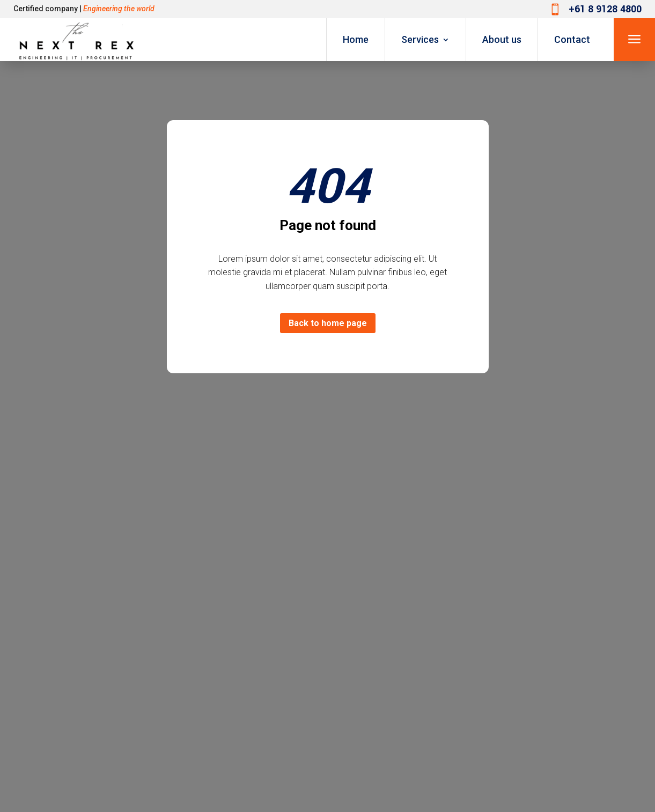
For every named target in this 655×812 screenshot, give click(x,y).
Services (420, 39)
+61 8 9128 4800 (605, 9)
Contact (572, 39)
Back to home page (328, 323)
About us (502, 39)
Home (356, 39)
